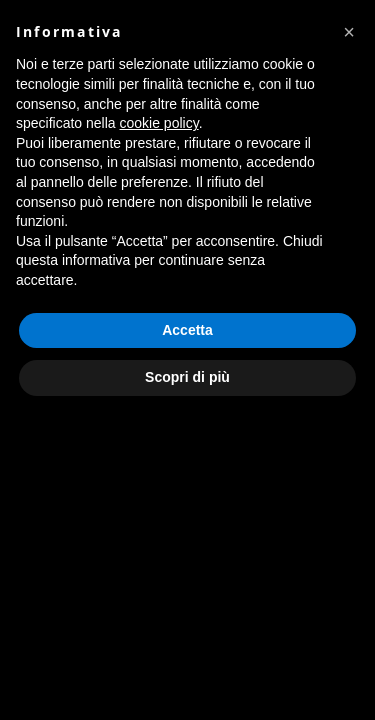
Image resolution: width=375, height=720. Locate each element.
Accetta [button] (187, 330)
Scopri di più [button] (187, 377)
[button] (349, 32)
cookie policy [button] (159, 123)
